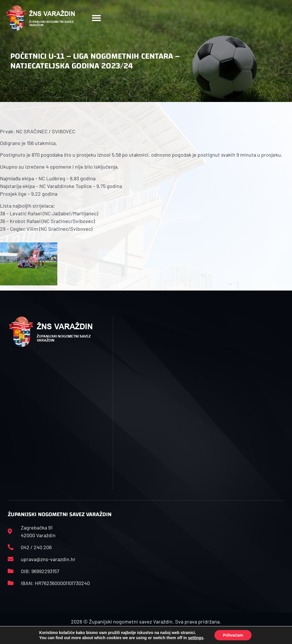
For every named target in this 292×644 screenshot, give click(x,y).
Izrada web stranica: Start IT (146, 635)
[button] (97, 18)
